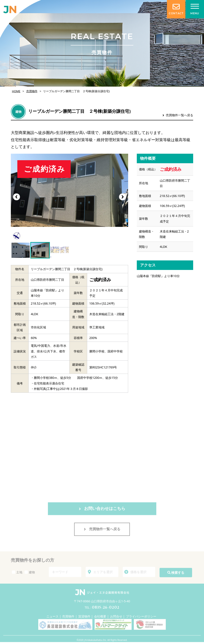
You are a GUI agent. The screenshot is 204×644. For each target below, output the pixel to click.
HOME (16, 91)
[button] (122, 197)
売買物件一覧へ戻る (178, 115)
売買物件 (32, 91)
